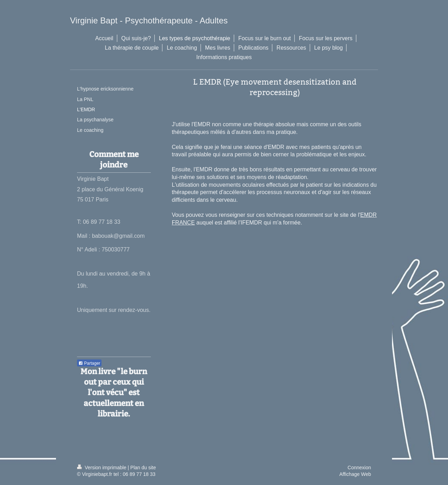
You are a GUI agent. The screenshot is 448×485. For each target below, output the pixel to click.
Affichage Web (355, 474)
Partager (89, 363)
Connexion (359, 468)
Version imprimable (102, 468)
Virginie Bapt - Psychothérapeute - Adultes (149, 20)
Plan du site (143, 468)
